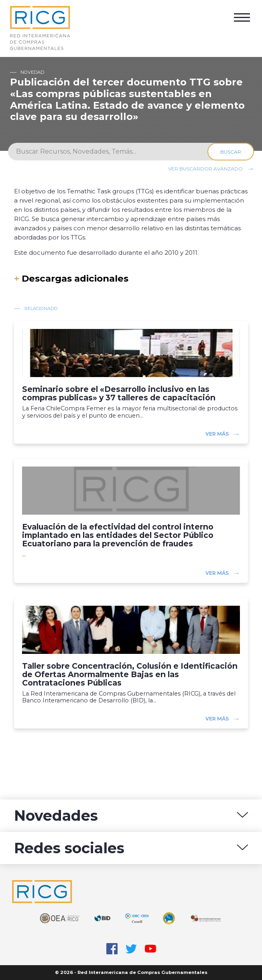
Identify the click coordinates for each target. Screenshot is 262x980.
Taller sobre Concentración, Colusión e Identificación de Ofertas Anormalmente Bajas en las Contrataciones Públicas (130, 675)
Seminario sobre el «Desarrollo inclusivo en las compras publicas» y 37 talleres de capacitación (119, 394)
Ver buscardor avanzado (205, 169)
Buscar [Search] (231, 152)
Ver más (217, 434)
